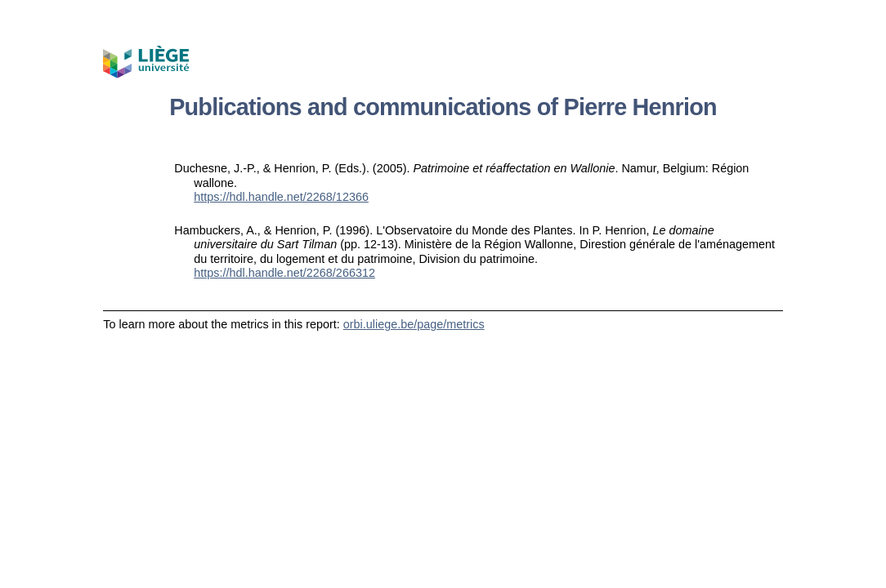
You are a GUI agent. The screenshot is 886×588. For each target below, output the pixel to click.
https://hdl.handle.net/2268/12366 (281, 197)
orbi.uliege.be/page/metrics (414, 324)
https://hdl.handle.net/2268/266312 (284, 273)
